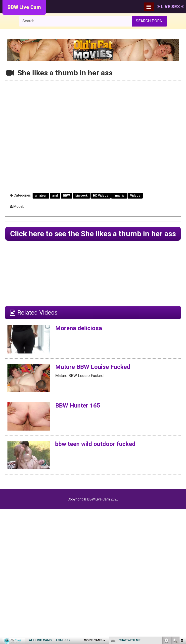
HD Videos (101, 196)
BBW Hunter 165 (78, 406)
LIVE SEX (170, 7)
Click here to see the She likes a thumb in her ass (93, 234)
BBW (67, 196)
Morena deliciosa (79, 328)
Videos (135, 196)
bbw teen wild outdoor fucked (95, 444)
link (182, 567)
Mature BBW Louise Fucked (93, 367)
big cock (81, 196)
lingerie (119, 196)
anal (55, 196)
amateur (41, 196)
